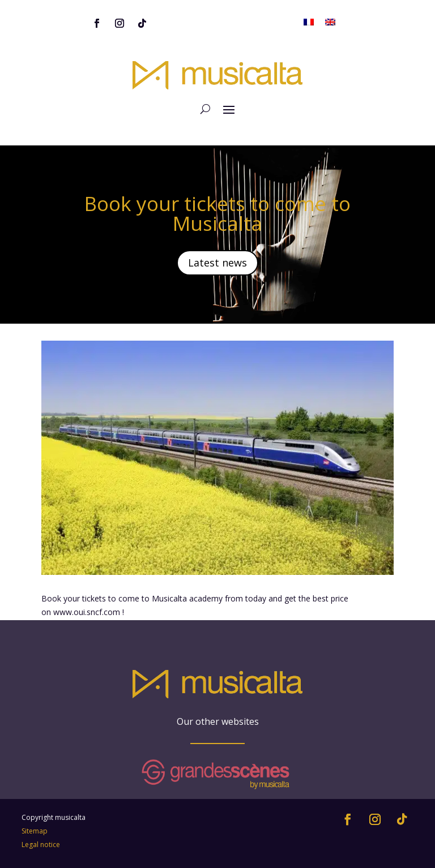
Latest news (217, 263)
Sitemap (35, 831)
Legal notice (41, 845)
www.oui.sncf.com (87, 612)
